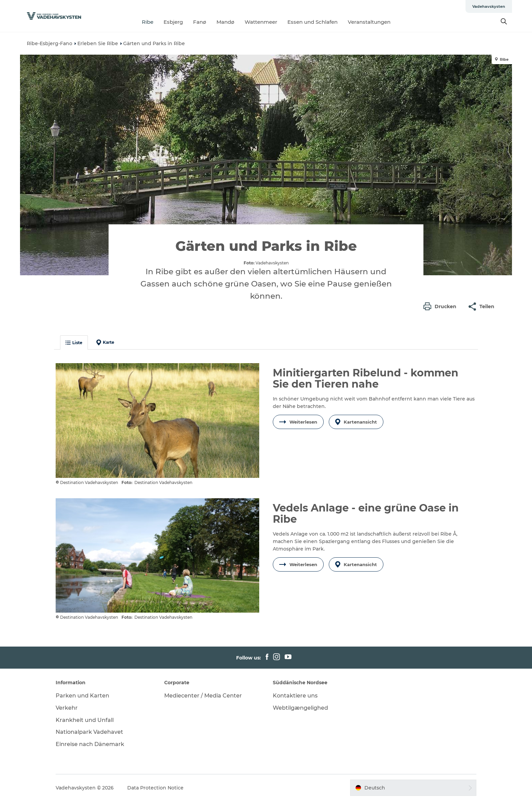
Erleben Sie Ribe (98, 43)
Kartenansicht (356, 422)
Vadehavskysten (489, 6)
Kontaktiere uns (295, 696)
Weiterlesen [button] (298, 422)
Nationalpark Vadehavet (89, 732)
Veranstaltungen (369, 22)
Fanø (200, 22)
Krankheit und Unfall (85, 720)
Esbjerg (173, 22)
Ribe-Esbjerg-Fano (50, 43)
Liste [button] (74, 343)
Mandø (225, 22)
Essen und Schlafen (312, 22)
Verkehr (67, 708)
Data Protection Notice (155, 788)
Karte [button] (105, 342)
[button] (442, 306)
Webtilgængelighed (300, 708)
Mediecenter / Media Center (203, 696)
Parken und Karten (82, 696)
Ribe (148, 22)
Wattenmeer (261, 22)
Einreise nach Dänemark (90, 744)
